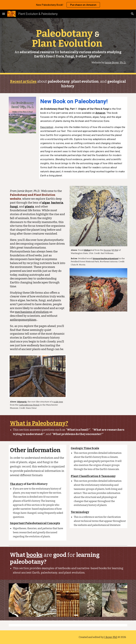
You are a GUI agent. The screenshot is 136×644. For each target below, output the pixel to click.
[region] (68, 5)
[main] (68, 46)
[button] (4, 14)
